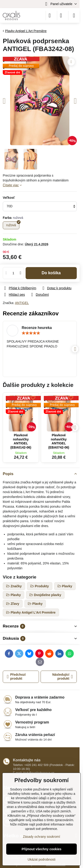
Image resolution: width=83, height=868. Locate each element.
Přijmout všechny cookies (42, 849)
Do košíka (51, 273)
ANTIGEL (22, 303)
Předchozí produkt (16, 677)
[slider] (31, 333)
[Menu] (74, 15)
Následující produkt (63, 677)
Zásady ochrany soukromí (41, 837)
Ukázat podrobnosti (42, 859)
